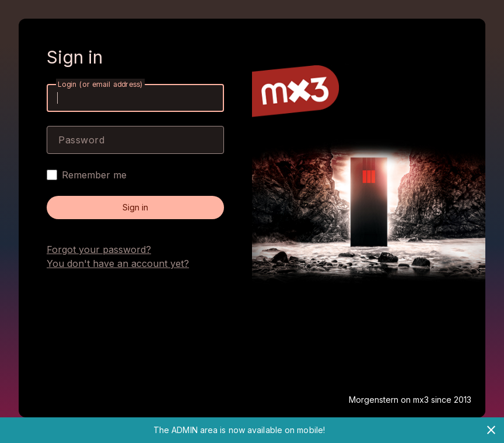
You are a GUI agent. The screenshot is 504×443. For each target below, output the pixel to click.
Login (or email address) (100, 84)
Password (81, 140)
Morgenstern (375, 400)
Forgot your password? (99, 249)
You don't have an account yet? (118, 263)
